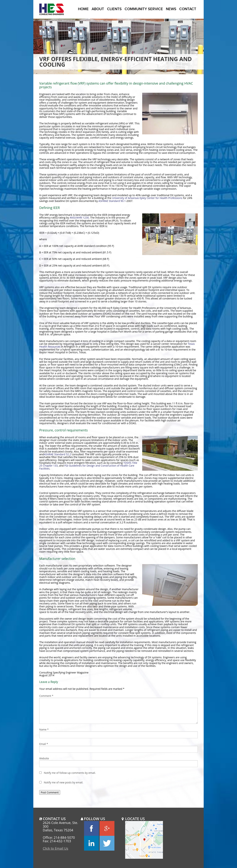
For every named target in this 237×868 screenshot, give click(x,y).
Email (44, 744)
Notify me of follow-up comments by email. (70, 773)
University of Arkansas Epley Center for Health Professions (147, 198)
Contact (188, 9)
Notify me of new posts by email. (64, 782)
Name (44, 729)
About (98, 9)
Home (83, 9)
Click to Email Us (55, 848)
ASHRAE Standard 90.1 (112, 201)
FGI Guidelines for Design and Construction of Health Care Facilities (87, 467)
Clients (114, 9)
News (171, 9)
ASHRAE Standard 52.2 (57, 454)
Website (44, 758)
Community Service (144, 9)
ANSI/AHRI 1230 (79, 218)
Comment (46, 696)
